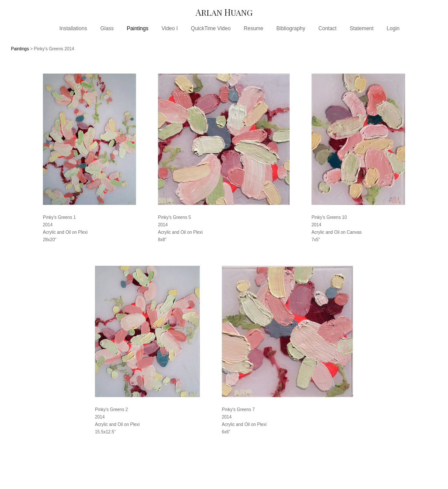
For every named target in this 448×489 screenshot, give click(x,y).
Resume (254, 28)
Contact (327, 28)
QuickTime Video (211, 28)
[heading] (224, 12)
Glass (107, 28)
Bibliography (291, 28)
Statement (362, 28)
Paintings (138, 28)
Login (393, 28)
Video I (170, 28)
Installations (73, 28)
